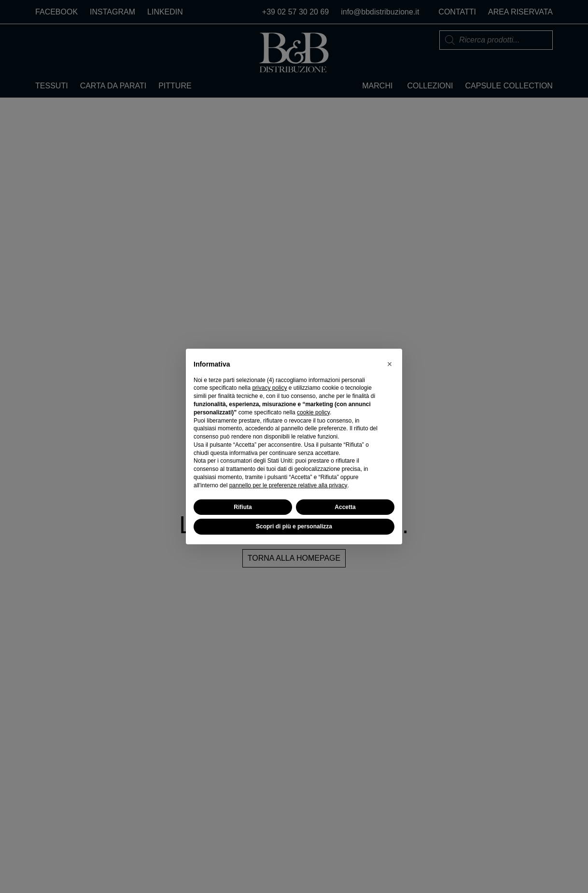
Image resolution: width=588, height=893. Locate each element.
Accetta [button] (345, 507)
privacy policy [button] (269, 388)
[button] (390, 364)
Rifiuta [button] (243, 507)
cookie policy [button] (313, 412)
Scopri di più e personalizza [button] (294, 526)
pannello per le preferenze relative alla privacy (288, 485)
